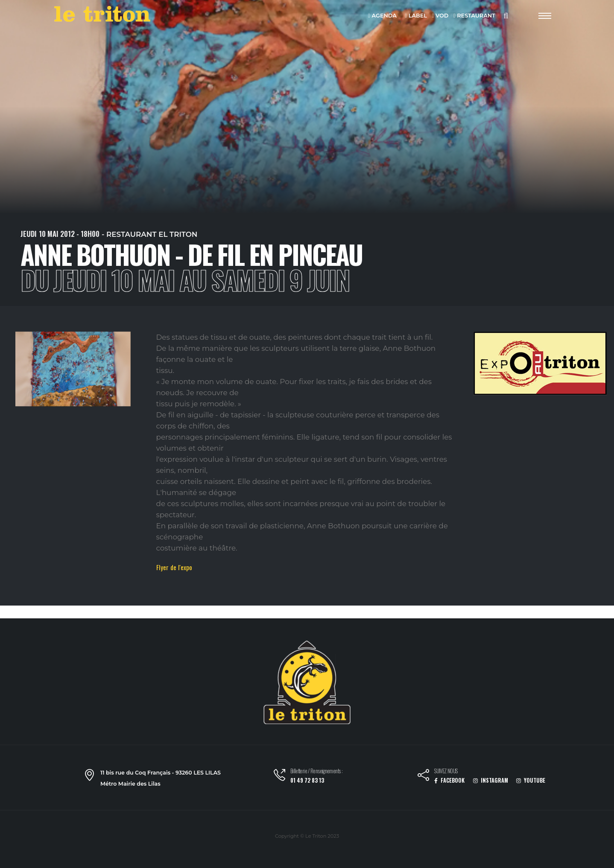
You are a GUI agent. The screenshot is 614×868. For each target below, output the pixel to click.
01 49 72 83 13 (307, 780)
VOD (440, 16)
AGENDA (382, 16)
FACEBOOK (449, 780)
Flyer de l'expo (174, 567)
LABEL (416, 16)
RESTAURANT (474, 16)
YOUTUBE (531, 780)
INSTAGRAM (491, 780)
